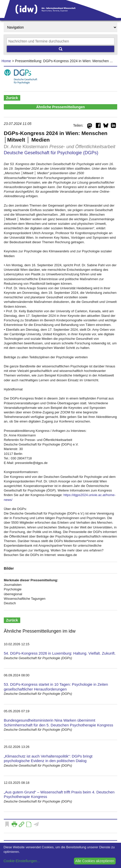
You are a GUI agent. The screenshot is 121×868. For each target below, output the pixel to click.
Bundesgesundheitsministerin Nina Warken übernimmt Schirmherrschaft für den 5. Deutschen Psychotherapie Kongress (58, 723)
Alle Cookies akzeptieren (95, 861)
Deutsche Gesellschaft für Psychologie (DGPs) (51, 153)
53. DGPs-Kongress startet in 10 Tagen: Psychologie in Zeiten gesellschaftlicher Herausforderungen (56, 687)
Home (6, 61)
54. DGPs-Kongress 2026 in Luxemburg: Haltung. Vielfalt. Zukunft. (60, 653)
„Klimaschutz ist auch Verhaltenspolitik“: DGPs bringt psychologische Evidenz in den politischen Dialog (48, 759)
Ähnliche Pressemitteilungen (61, 107)
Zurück (12, 98)
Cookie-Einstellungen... (22, 861)
